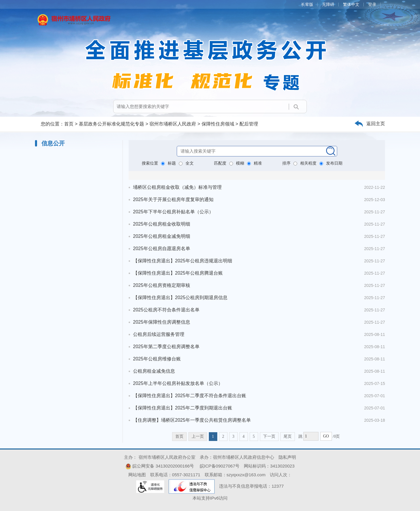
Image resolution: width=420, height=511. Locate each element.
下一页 (269, 436)
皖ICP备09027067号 (220, 466)
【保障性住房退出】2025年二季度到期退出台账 (183, 408)
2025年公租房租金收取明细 (162, 224)
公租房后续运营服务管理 (159, 334)
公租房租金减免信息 (154, 371)
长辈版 (307, 4)
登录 (372, 4)
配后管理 (249, 124)
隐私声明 (287, 457)
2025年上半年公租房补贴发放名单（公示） (178, 383)
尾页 (288, 436)
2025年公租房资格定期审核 (162, 285)
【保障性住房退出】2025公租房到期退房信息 (180, 298)
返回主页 (376, 124)
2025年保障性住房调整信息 (162, 322)
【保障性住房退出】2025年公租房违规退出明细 (183, 261)
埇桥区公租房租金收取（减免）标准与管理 (177, 187)
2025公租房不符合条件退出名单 (166, 310)
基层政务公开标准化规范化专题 (111, 124)
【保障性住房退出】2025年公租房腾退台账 (178, 273)
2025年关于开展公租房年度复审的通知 (173, 199)
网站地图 (137, 475)
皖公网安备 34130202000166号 (160, 466)
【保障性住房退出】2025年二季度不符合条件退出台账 (190, 396)
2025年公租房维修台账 (157, 359)
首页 (69, 124)
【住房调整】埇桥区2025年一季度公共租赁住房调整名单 (192, 420)
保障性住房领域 (218, 124)
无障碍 (328, 4)
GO (326, 436)
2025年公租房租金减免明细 (162, 236)
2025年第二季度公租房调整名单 (166, 347)
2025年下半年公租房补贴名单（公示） (173, 212)
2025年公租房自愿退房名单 (162, 248)
